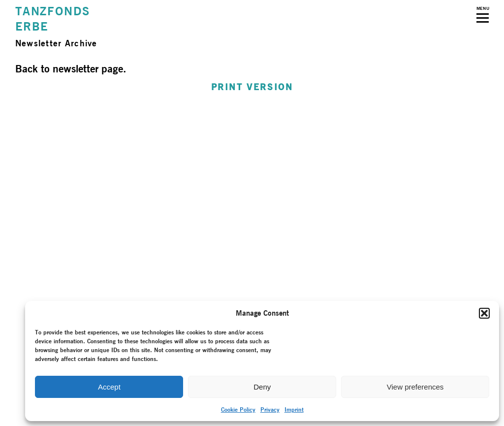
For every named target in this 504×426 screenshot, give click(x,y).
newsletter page (88, 69)
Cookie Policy (238, 410)
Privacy (270, 410)
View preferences (415, 387)
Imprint (294, 410)
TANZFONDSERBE (53, 19)
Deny (262, 387)
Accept (109, 387)
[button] (484, 313)
